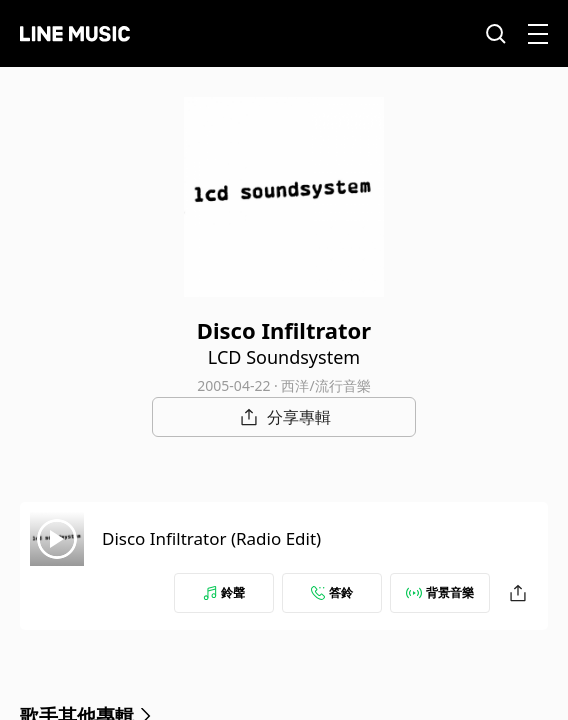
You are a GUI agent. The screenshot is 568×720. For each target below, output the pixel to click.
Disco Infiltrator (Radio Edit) (211, 538)
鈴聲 (224, 592)
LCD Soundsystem (284, 357)
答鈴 (332, 592)
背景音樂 (440, 592)
